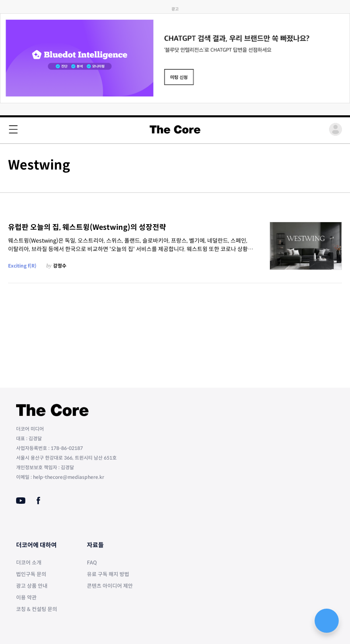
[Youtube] (21, 501)
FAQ (92, 563)
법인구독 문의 (31, 574)
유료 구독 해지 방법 (108, 574)
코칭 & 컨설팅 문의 (37, 609)
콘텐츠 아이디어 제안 (110, 586)
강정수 (60, 266)
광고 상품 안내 (32, 586)
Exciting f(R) (22, 266)
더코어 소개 (29, 563)
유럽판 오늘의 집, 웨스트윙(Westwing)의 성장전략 (87, 227)
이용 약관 (26, 598)
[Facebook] (38, 501)
